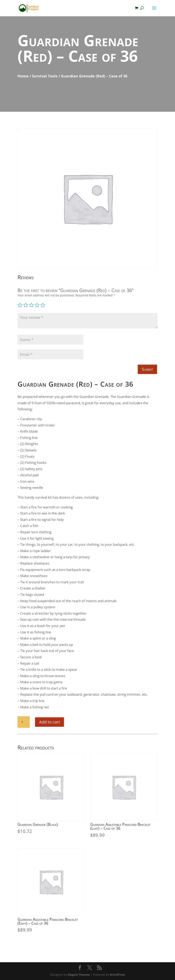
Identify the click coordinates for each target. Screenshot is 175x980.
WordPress (117, 975)
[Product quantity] (24, 722)
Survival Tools (45, 76)
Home (23, 76)
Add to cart (50, 722)
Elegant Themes (79, 975)
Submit (147, 369)
